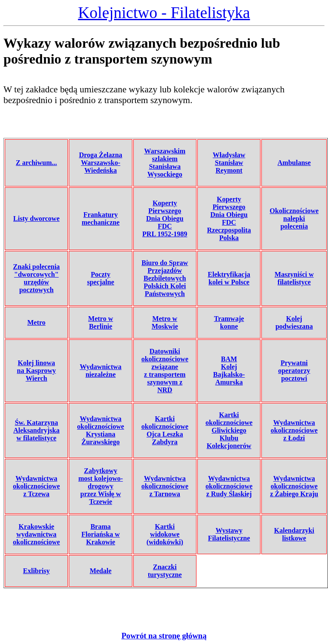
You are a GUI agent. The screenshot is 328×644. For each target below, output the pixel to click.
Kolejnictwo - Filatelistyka (164, 13)
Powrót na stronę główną (164, 636)
